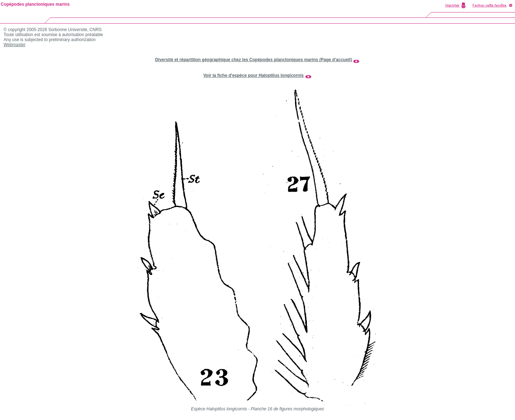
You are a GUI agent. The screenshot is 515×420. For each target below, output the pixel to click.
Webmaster (14, 45)
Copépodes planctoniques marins (35, 4)
